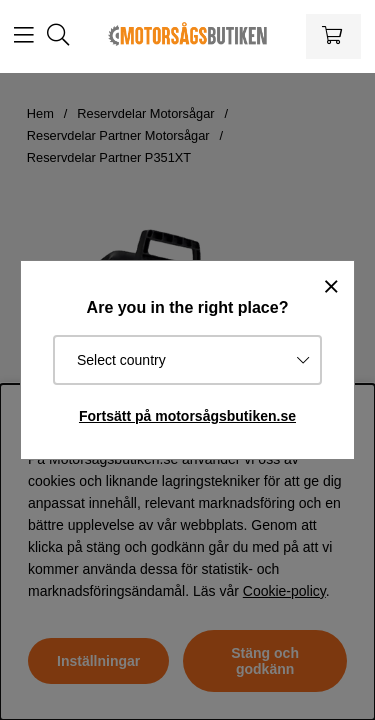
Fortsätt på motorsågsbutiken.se (187, 416)
